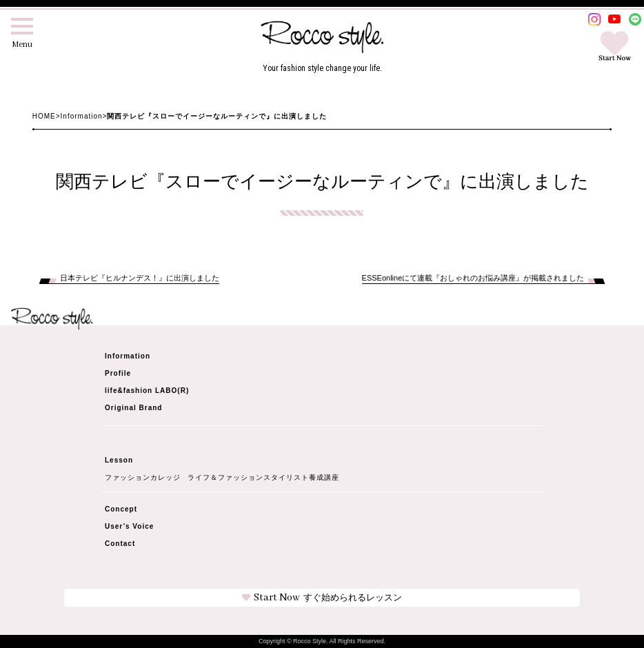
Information (82, 116)
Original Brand (133, 408)
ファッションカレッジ (143, 478)
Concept (121, 509)
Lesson (119, 460)
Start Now (322, 598)
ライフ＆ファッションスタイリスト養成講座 (263, 478)
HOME (44, 116)
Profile (118, 373)
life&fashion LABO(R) (147, 391)
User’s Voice (129, 526)
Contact (120, 544)
